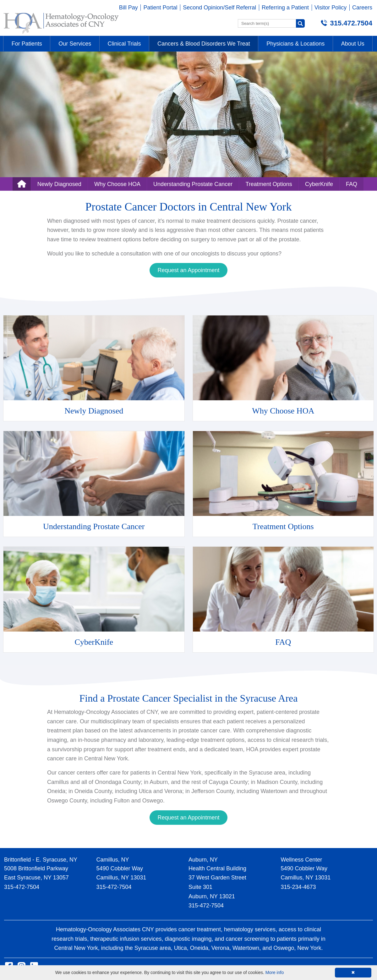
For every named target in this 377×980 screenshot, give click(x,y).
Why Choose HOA (117, 184)
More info (275, 972)
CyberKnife (319, 184)
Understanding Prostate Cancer (193, 184)
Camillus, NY (113, 860)
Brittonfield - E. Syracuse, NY (41, 860)
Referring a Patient (285, 8)
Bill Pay (128, 8)
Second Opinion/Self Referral (219, 8)
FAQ (352, 184)
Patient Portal (160, 8)
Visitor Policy (331, 8)
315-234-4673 (298, 887)
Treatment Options (269, 184)
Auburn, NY (203, 860)
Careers (362, 8)
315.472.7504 (351, 23)
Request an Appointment (188, 270)
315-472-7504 (22, 887)
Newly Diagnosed (59, 184)
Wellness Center (302, 860)
